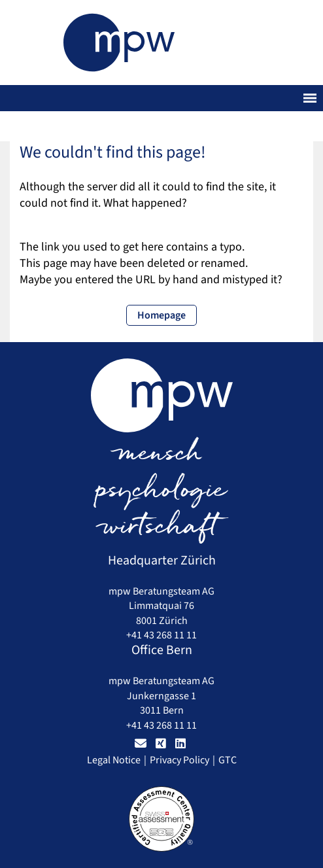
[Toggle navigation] (310, 98)
